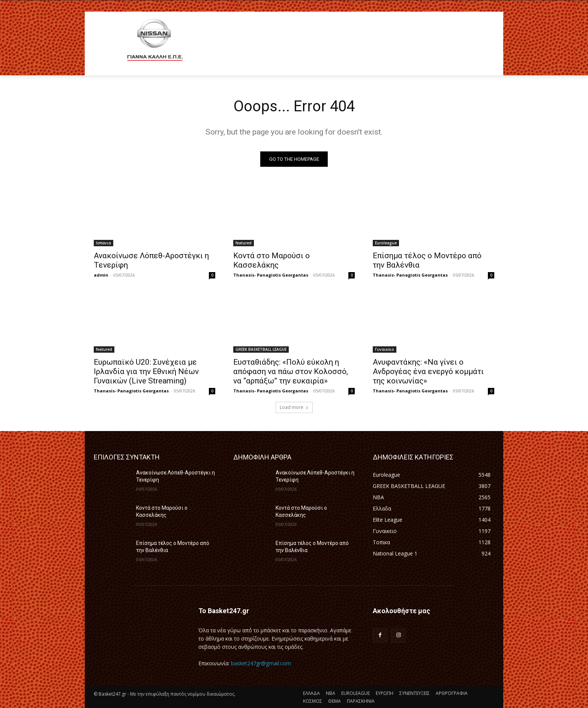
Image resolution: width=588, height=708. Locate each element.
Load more (294, 407)
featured (244, 243)
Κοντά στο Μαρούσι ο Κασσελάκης (271, 260)
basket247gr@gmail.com (261, 663)
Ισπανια (103, 243)
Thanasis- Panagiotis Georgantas (271, 275)
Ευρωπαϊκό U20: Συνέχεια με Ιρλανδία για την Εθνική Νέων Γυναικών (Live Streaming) (146, 371)
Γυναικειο (385, 349)
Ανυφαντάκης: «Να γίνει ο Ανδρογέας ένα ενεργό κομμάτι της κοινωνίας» (428, 371)
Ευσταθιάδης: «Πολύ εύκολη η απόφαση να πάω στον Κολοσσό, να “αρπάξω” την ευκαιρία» (291, 371)
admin (101, 275)
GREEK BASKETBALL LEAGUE (261, 349)
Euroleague (386, 243)
